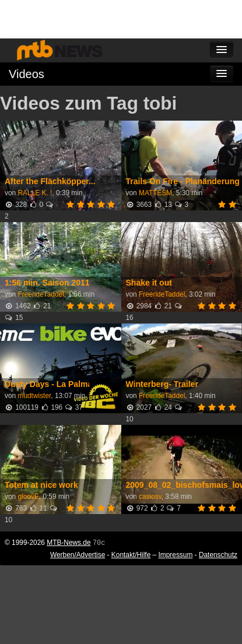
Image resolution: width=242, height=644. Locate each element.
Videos (27, 74)
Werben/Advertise (78, 555)
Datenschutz (218, 555)
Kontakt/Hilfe (131, 555)
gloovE (28, 497)
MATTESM (155, 193)
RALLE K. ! (35, 193)
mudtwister (34, 396)
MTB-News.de (69, 543)
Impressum (176, 555)
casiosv (150, 497)
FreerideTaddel (41, 294)
